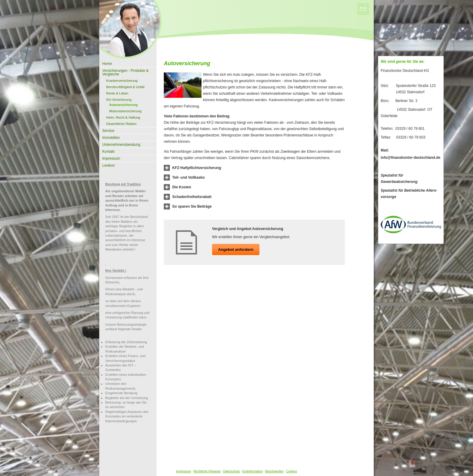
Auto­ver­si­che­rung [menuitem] (123, 105)
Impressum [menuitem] (111, 158)
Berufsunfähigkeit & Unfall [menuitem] (125, 87)
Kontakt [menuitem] (108, 152)
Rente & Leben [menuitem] (117, 93)
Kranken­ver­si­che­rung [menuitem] (122, 81)
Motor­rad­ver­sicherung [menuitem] (125, 111)
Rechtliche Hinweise (207, 471)
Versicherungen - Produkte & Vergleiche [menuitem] (125, 72)
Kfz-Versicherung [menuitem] (119, 100)
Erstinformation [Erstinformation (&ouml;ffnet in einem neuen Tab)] (253, 471)
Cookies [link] (291, 471)
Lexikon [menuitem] (108, 165)
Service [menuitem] (108, 131)
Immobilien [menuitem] (111, 138)
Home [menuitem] (107, 64)
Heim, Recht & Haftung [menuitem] (123, 117)
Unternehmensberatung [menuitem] (121, 145)
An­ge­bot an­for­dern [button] (236, 249)
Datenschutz (232, 471)
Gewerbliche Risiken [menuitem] (121, 124)
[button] (197, 168)
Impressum (184, 471)
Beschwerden (274, 471)
